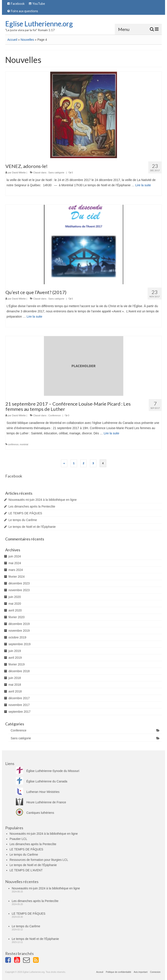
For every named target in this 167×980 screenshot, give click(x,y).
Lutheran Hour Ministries (38, 792)
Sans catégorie (56, 173)
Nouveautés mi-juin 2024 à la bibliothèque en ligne (43, 500)
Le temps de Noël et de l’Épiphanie (32, 527)
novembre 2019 (19, 631)
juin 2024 (15, 556)
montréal (24, 444)
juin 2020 (15, 597)
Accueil (12, 40)
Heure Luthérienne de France (41, 802)
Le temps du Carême (23, 520)
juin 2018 (15, 678)
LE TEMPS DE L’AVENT (26, 870)
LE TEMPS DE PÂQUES (25, 513)
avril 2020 (15, 610)
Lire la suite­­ (143, 185)
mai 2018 (15, 685)
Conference (54, 415)
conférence (13, 444)
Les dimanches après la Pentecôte (32, 506)
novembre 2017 (19, 705)
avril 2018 (15, 691)
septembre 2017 (19, 712)
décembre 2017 (19, 698)
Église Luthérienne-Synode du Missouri (48, 771)
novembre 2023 (19, 590)
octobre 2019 (17, 637)
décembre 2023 (19, 583)
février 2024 (17, 577)
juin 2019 (15, 651)
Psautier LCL (18, 839)
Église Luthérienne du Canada (42, 781)
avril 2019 (15, 658)
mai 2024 (15, 563)
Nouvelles (27, 40)
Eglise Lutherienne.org (39, 24)
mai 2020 (15, 604)
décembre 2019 (19, 624)
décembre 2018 (19, 671)
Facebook (14, 476)
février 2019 (17, 664)
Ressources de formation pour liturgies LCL (39, 860)
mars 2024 (16, 570)
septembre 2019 (19, 644)
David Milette (19, 173)
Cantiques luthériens (35, 813)
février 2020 (17, 617)
